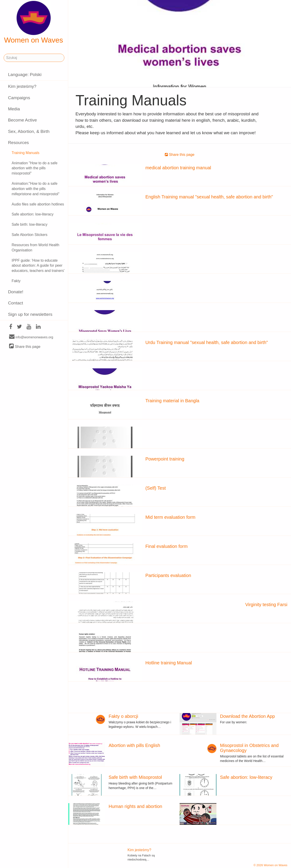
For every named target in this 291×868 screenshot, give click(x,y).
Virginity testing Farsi (266, 605)
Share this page (25, 346)
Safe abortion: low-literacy (33, 214)
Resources (18, 143)
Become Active (22, 120)
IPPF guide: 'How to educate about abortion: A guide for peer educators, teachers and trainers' (38, 266)
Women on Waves (34, 23)
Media (14, 109)
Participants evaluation (168, 575)
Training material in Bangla (172, 401)
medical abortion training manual (178, 168)
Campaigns (19, 98)
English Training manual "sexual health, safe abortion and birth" (209, 197)
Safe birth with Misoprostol (135, 777)
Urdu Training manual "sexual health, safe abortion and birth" (207, 342)
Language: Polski (25, 75)
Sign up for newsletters (30, 314)
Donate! (16, 292)
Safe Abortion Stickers (29, 235)
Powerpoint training (165, 459)
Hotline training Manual (169, 663)
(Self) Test (156, 488)
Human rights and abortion (135, 806)
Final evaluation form (166, 546)
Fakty (16, 281)
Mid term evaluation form (170, 517)
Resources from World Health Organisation (35, 248)
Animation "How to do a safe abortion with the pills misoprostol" (34, 168)
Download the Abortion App (247, 716)
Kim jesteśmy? (22, 86)
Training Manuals (25, 153)
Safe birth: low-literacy (29, 224)
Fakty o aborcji (123, 716)
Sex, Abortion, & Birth (29, 131)
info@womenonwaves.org (31, 337)
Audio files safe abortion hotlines (38, 204)
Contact (15, 303)
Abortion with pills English (134, 745)
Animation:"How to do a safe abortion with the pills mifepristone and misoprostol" (35, 189)
